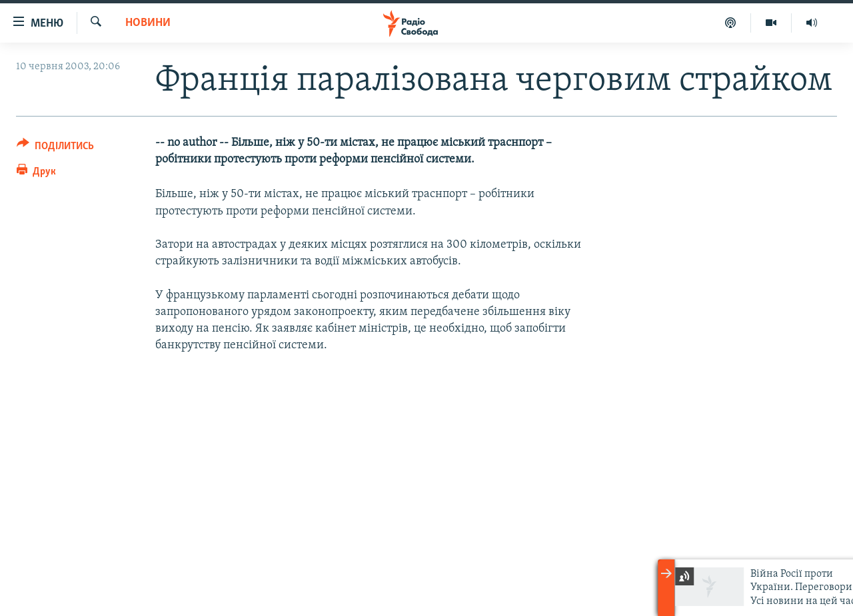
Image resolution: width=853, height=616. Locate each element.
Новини (148, 23)
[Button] (55, 148)
